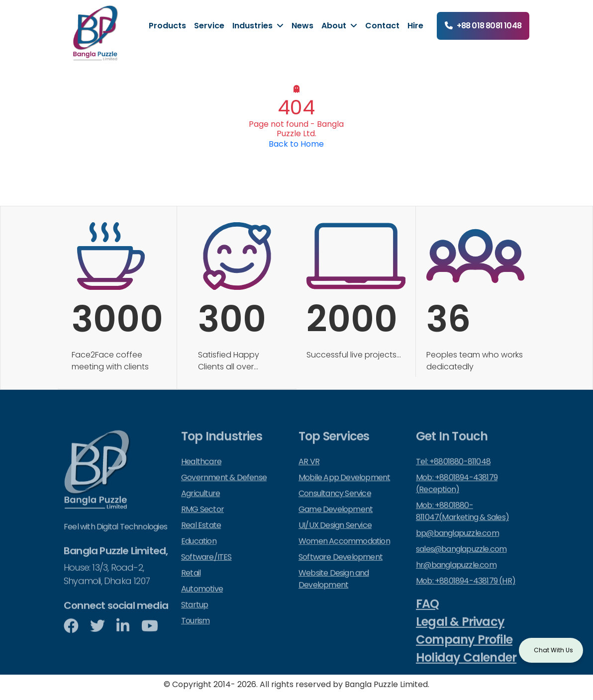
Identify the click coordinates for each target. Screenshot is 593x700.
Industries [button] (253, 26)
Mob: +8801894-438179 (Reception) (457, 493)
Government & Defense (224, 487)
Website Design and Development (334, 589)
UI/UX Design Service (335, 535)
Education (199, 551)
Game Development (336, 519)
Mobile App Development (344, 487)
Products (167, 26)
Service (209, 26)
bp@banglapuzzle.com (457, 543)
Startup (195, 615)
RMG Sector (202, 519)
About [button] (335, 26)
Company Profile (464, 650)
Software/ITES (206, 567)
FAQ (428, 614)
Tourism (195, 631)
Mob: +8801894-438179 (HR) (466, 591)
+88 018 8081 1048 (489, 26)
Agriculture (200, 503)
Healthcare (201, 472)
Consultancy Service (335, 503)
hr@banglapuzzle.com (456, 575)
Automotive (202, 599)
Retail (191, 583)
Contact (382, 26)
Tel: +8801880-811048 (453, 472)
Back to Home (296, 144)
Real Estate (201, 535)
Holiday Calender (466, 667)
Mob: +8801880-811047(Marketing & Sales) (462, 521)
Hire (415, 26)
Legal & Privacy (460, 632)
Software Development (341, 567)
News (302, 26)
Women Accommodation (344, 551)
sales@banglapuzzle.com (461, 559)
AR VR (309, 472)
